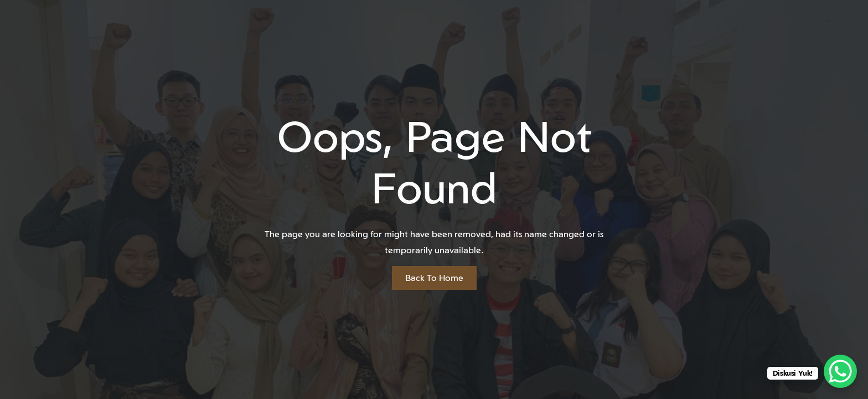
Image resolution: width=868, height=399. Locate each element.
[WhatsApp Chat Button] (840, 371)
